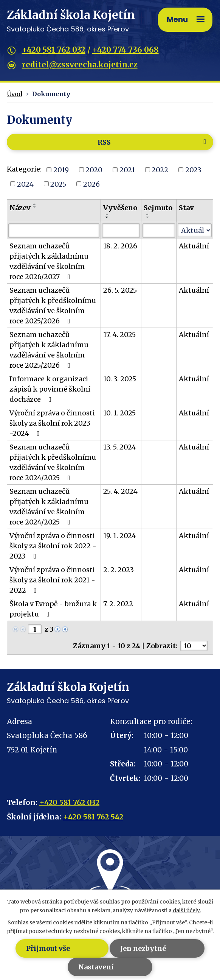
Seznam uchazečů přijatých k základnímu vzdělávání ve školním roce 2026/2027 (49, 261)
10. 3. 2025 (120, 379)
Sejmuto (158, 208)
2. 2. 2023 (119, 570)
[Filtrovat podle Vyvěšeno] (121, 231)
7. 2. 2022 (118, 604)
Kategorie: (24, 169)
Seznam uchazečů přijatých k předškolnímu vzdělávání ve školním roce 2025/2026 (53, 306)
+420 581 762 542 (93, 817)
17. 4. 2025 (119, 335)
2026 (91, 184)
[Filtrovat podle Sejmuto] (159, 231)
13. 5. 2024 (120, 447)
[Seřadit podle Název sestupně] (35, 207)
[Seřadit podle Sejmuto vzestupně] (148, 214)
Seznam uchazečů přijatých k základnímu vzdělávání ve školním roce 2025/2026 (49, 350)
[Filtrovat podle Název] (54, 231)
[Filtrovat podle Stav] (195, 230)
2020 (94, 170)
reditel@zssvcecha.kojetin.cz (80, 65)
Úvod (15, 94)
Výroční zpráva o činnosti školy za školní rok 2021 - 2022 (52, 580)
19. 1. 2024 (120, 536)
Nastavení (95, 967)
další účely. (187, 910)
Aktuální (194, 246)
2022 (160, 170)
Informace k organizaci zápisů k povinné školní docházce (50, 389)
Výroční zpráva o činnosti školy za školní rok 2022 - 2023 (53, 546)
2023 (193, 170)
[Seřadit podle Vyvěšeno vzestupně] (107, 214)
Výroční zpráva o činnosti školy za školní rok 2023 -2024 (52, 423)
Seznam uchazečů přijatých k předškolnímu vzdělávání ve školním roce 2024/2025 (53, 462)
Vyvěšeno (120, 208)
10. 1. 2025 (119, 413)
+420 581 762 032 (54, 50)
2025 (58, 184)
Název (20, 208)
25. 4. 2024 (120, 491)
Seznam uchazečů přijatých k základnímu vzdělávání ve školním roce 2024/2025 (49, 507)
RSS (153, 142)
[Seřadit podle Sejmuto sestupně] (148, 217)
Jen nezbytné (143, 948)
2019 (61, 170)
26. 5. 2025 (120, 290)
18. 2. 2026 (120, 246)
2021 (127, 170)
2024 (25, 184)
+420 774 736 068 (125, 50)
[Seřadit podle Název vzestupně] (35, 204)
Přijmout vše (45, 948)
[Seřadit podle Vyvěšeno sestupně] (107, 217)
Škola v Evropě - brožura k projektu (53, 609)
